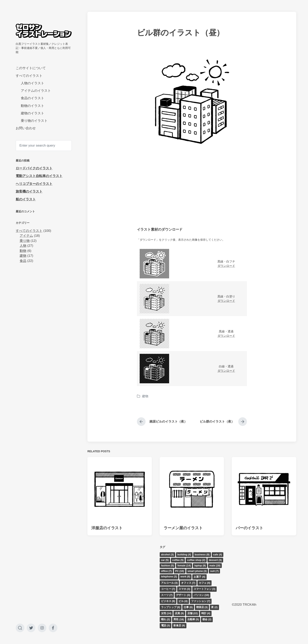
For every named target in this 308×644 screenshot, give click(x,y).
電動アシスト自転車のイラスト (39, 176)
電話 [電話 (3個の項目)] (166, 625)
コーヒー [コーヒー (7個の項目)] (168, 589)
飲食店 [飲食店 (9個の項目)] (179, 625)
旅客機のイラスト (29, 191)
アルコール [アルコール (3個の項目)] (169, 583)
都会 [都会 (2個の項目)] (207, 619)
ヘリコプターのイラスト (34, 184)
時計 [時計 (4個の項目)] (206, 613)
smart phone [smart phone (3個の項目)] (197, 571)
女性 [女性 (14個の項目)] (166, 613)
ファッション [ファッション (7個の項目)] (201, 601)
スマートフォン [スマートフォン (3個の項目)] (205, 589)
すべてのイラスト (29, 76)
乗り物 (25, 241)
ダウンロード (226, 266)
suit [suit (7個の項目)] (214, 571)
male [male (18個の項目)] (215, 566)
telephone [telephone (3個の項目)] (169, 577)
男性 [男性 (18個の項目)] (179, 619)
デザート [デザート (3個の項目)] (183, 595)
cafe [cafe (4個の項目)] (218, 555)
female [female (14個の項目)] (184, 566)
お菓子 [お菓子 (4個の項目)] (199, 577)
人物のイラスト (33, 83)
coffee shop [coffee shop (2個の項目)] (196, 560)
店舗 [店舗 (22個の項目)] (193, 613)
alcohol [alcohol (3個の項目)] (167, 555)
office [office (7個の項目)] (166, 571)
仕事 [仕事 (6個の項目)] (188, 607)
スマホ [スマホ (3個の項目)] (184, 589)
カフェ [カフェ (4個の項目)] (205, 583)
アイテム (26, 236)
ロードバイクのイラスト (34, 168)
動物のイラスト (33, 106)
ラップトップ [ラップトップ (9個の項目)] (171, 607)
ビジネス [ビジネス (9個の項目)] (168, 601)
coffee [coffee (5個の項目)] (178, 560)
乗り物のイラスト (34, 121)
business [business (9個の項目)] (202, 555)
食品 (23, 261)
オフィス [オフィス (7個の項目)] (188, 583)
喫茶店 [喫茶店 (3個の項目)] (202, 607)
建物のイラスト (33, 113)
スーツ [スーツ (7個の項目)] (167, 595)
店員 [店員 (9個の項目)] (179, 613)
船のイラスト (26, 199)
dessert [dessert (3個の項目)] (215, 560)
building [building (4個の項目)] (184, 555)
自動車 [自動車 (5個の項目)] (193, 619)
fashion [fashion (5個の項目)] (168, 566)
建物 (23, 256)
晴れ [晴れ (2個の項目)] (166, 619)
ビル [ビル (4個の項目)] (183, 601)
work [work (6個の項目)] (185, 577)
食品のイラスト (33, 98)
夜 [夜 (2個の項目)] (214, 607)
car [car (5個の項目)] (165, 560)
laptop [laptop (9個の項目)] (200, 566)
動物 (23, 251)
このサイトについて (31, 68)
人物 (23, 246)
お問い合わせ (26, 128)
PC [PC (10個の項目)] (180, 571)
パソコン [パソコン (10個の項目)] (201, 595)
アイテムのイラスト (36, 91)
